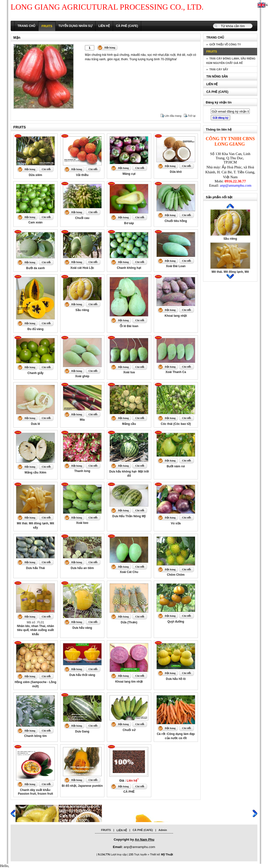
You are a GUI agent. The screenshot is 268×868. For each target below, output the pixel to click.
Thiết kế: (162, 854)
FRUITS (47, 26)
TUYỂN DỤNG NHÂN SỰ (75, 26)
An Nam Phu (144, 839)
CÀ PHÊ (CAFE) (127, 26)
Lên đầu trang (173, 116)
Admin (163, 830)
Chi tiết (46, 169)
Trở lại (192, 116)
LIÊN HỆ (104, 26)
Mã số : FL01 (36, 628)
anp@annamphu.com (236, 185)
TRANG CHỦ (26, 26)
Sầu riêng (230, 239)
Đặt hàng (110, 47)
